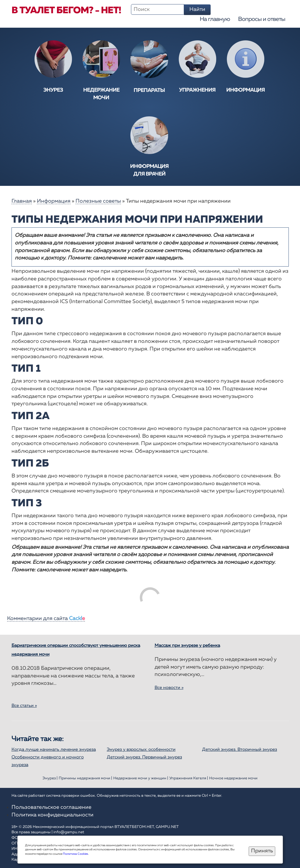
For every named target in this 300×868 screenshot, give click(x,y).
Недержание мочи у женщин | (141, 778)
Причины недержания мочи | (85, 778)
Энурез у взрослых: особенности (141, 749)
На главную (215, 19)
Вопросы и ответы (262, 19)
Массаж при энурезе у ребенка (187, 645)
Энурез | (50, 778)
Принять (262, 851)
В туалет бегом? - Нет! (66, 11)
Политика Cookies (76, 854)
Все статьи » (24, 706)
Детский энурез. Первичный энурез (144, 757)
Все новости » (169, 688)
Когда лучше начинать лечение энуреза (54, 749)
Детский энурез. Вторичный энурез (240, 749)
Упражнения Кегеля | (189, 778)
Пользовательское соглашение (51, 807)
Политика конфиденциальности (53, 815)
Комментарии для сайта (46, 619)
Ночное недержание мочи (233, 778)
